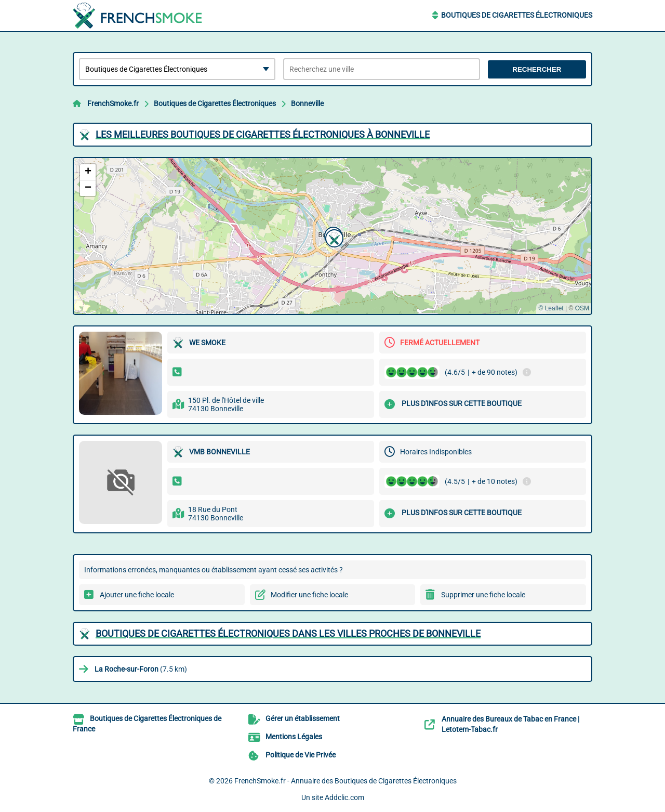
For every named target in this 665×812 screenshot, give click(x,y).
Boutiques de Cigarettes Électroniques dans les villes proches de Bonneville (288, 633)
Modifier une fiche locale (309, 595)
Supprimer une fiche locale (483, 595)
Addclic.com (344, 797)
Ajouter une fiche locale (137, 595)
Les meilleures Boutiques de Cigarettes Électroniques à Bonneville (263, 134)
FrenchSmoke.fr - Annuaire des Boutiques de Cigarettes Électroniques (345, 781)
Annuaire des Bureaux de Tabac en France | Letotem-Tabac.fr (510, 724)
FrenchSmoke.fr (113, 103)
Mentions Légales (294, 737)
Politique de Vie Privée (301, 755)
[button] (333, 237)
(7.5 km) (141, 669)
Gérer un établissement (303, 718)
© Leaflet (551, 308)
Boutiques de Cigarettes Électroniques (517, 15)
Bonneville (307, 103)
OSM (582, 308)
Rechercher (537, 69)
